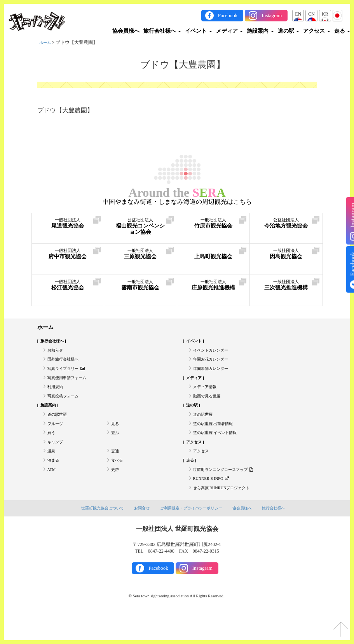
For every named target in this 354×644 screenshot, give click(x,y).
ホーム (46, 42)
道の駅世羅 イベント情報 (219, 450)
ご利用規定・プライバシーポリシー (192, 535)
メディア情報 (207, 396)
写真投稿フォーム (66, 407)
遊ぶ (116, 450)
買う (52, 450)
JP (337, 14)
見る (116, 439)
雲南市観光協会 (140, 288)
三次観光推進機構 (286, 291)
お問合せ (139, 535)
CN (311, 14)
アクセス (317, 31)
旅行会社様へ (162, 31)
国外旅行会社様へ (66, 364)
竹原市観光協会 (214, 226)
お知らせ (57, 353)
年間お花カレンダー (214, 364)
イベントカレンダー (214, 353)
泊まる (54, 482)
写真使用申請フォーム (71, 385)
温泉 (52, 471)
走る (342, 31)
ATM (52, 493)
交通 (116, 471)
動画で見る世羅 (209, 407)
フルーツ (57, 439)
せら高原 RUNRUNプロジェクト (227, 514)
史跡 (116, 493)
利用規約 (57, 396)
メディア (230, 31)
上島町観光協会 (214, 256)
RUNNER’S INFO (214, 504)
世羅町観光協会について (97, 535)
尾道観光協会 (68, 226)
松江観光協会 (68, 288)
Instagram (272, 15)
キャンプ (57, 460)
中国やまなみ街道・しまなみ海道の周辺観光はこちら (177, 202)
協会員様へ (126, 31)
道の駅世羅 (59, 429)
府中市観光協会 (68, 256)
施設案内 (260, 31)
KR (325, 14)
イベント (199, 31)
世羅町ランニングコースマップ (229, 493)
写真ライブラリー (70, 375)
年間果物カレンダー (214, 375)
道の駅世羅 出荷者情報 (217, 439)
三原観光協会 (140, 256)
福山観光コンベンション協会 (140, 230)
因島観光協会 (286, 256)
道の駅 (289, 31)
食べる (118, 482)
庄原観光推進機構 (214, 291)
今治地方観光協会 (286, 230)
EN (298, 14)
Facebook (228, 15)
